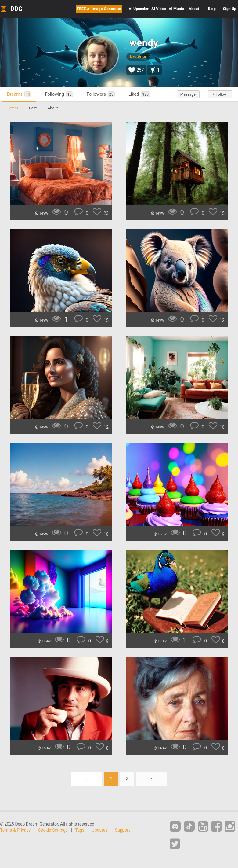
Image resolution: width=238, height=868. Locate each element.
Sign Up (230, 9)
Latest (13, 108)
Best (33, 108)
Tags (80, 830)
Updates (100, 830)
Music (176, 9)
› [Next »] (151, 779)
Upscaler (139, 9)
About (194, 9)
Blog (212, 9)
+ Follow (220, 94)
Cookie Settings (53, 830)
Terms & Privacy (15, 830)
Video (159, 9)
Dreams (19, 94)
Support (123, 830)
